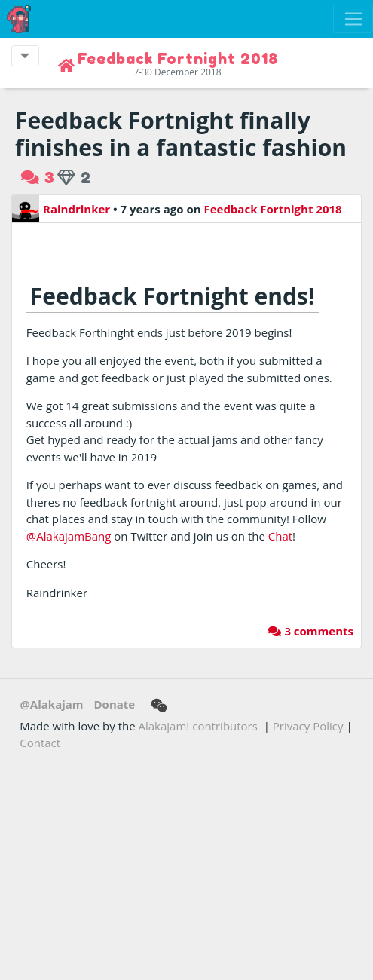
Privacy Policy (308, 726)
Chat (280, 536)
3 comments (311, 631)
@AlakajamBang (69, 536)
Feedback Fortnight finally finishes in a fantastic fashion (181, 134)
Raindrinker (61, 209)
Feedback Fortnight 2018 (272, 209)
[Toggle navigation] (353, 19)
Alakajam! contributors (198, 726)
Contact (40, 743)
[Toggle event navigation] (25, 56)
